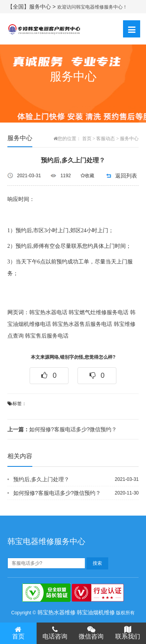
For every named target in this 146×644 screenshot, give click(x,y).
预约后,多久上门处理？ (41, 479)
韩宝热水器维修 (56, 612)
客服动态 (106, 139)
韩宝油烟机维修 (96, 612)
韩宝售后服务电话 (47, 336)
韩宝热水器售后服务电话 (82, 324)
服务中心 (129, 139)
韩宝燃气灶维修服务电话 (99, 312)
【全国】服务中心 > (32, 7)
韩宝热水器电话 (48, 312)
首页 (87, 139)
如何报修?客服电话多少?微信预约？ (62, 429)
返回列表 (126, 176)
